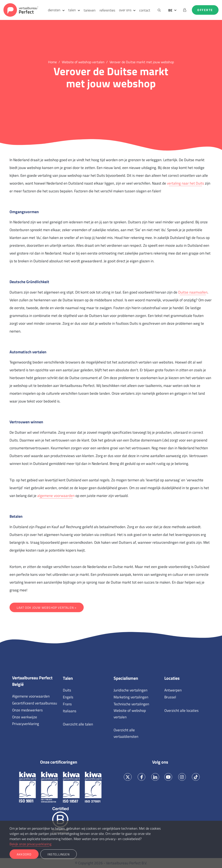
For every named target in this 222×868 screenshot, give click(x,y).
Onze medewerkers (27, 710)
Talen (68, 678)
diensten (54, 10)
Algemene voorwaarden (31, 696)
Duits (67, 690)
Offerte (205, 10)
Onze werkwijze (25, 717)
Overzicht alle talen (78, 724)
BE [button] (170, 10)
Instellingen (58, 854)
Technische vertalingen (131, 704)
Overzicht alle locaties (181, 711)
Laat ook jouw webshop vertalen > (47, 608)
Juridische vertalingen (131, 690)
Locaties (172, 678)
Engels (68, 697)
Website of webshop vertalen (130, 714)
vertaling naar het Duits (185, 183)
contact (145, 10)
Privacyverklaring (26, 724)
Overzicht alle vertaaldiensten (126, 733)
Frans (67, 704)
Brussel (170, 697)
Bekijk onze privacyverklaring (30, 844)
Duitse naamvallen (193, 292)
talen (72, 10)
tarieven (90, 10)
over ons (125, 10)
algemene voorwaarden (56, 496)
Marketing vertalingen (131, 697)
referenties (107, 10)
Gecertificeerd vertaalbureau (35, 703)
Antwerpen (173, 690)
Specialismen (126, 678)
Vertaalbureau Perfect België (32, 681)
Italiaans (70, 711)
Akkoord (24, 854)
